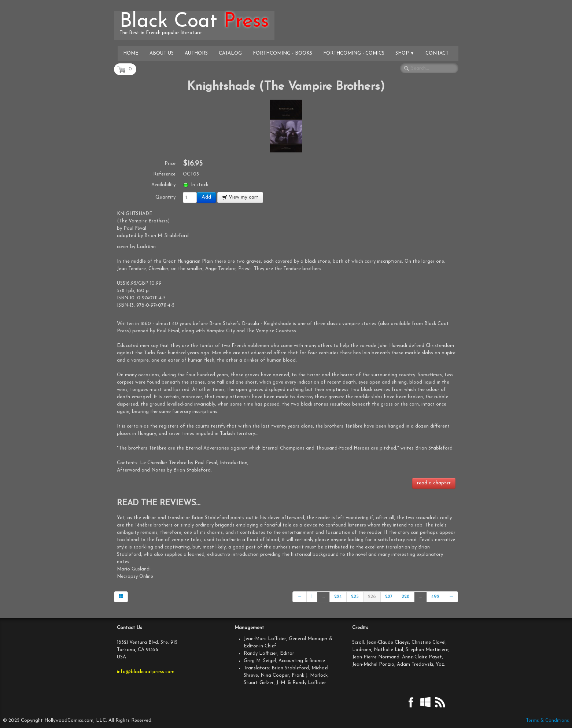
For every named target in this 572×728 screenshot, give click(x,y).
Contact (437, 53)
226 (372, 597)
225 (355, 597)
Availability (163, 185)
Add (206, 197)
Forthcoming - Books (283, 53)
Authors (196, 53)
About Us (162, 53)
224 (338, 597)
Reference (164, 174)
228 (406, 597)
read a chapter (434, 483)
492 (435, 597)
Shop (405, 53)
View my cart (240, 197)
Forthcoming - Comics (354, 53)
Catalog (230, 53)
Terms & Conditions (547, 720)
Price (170, 164)
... (323, 597)
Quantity (165, 197)
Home (131, 53)
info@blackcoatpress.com (146, 672)
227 (389, 597)
